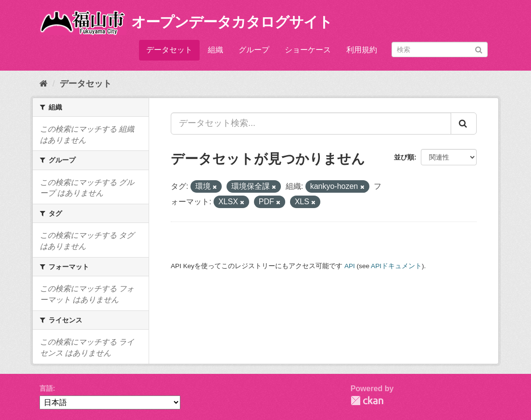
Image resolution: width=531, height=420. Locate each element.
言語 (46, 388)
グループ (254, 50)
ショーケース (308, 50)
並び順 (404, 157)
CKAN (367, 401)
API (350, 266)
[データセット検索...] (311, 124)
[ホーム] (44, 84)
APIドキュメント (396, 266)
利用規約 (362, 50)
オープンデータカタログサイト (232, 22)
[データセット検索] (440, 49)
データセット (169, 50)
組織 (215, 50)
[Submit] (479, 49)
